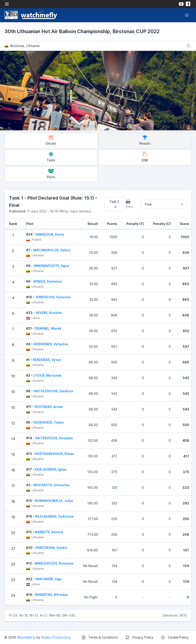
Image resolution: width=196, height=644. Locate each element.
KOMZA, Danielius (48, 281)
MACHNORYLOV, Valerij (52, 250)
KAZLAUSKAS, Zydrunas (54, 516)
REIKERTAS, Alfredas (51, 595)
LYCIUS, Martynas (47, 375)
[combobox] (164, 204)
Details (51, 140)
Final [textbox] (148, 204)
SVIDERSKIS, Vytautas (51, 344)
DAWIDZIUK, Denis (50, 234)
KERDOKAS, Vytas (47, 360)
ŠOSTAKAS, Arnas (49, 407)
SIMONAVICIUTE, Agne (51, 266)
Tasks (51, 157)
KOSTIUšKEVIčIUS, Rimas (55, 454)
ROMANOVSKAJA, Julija (54, 501)
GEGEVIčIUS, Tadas (48, 422)
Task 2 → (115, 204)
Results (145, 140)
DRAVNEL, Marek (48, 328)
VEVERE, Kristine (49, 313)
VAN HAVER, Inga (48, 579)
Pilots (51, 174)
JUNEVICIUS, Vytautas (53, 297)
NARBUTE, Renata (49, 532)
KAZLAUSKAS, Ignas (51, 469)
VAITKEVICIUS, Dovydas (54, 438)
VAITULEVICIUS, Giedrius (53, 391)
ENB (145, 157)
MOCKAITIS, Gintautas (52, 485)
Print (129, 204)
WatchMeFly (26, 637)
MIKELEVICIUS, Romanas (54, 563)
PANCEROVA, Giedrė (51, 548)
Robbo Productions (56, 637)
